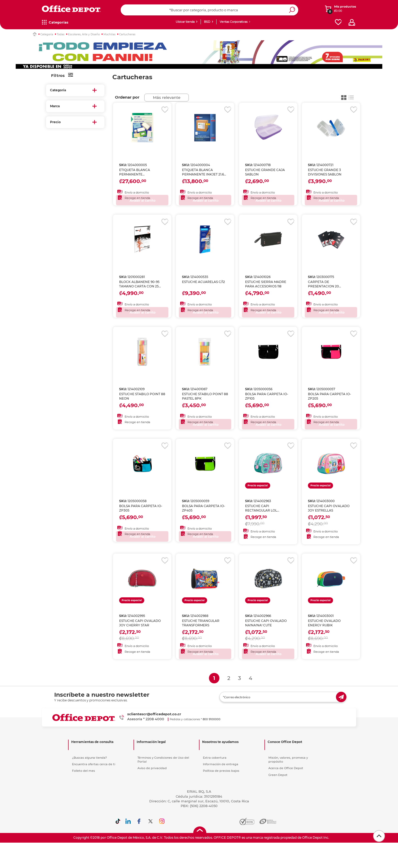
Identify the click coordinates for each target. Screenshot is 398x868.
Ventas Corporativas (234, 22)
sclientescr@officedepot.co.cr (154, 728)
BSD (207, 22)
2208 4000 (155, 733)
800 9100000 (212, 733)
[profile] (352, 22)
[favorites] (338, 22)
